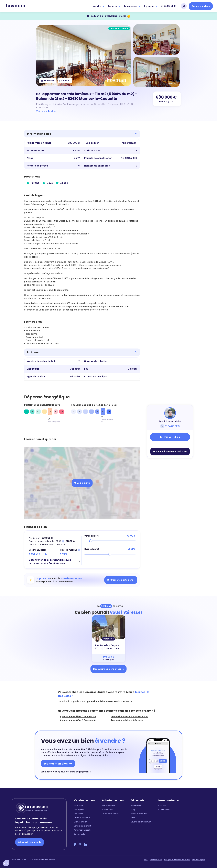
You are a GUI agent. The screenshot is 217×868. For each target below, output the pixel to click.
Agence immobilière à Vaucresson (78, 717)
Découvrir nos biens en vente (108, 669)
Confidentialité (156, 860)
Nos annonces (108, 806)
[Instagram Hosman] (80, 845)
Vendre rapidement (82, 826)
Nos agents (79, 810)
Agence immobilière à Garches (127, 720)
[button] (6, 863)
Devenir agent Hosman (141, 822)
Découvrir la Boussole (30, 842)
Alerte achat (107, 810)
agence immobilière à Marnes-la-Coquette (109, 701)
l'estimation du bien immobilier (74, 752)
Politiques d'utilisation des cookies (177, 860)
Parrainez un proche (83, 830)
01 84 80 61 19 (168, 6)
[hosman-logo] (16, 6)
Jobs (133, 818)
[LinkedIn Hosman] (85, 845)
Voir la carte (82, 483)
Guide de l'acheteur (111, 814)
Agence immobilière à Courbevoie (78, 720)
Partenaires (136, 806)
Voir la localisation (46, 111)
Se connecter (80, 834)
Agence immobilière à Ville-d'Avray (129, 717)
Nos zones (78, 814)
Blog (133, 810)
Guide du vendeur (82, 818)
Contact (162, 806)
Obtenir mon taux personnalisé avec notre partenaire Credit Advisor (50, 562)
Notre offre (78, 806)
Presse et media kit (139, 814)
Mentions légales (199, 860)
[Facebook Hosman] (75, 845)
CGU (146, 860)
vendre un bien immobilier (71, 749)
